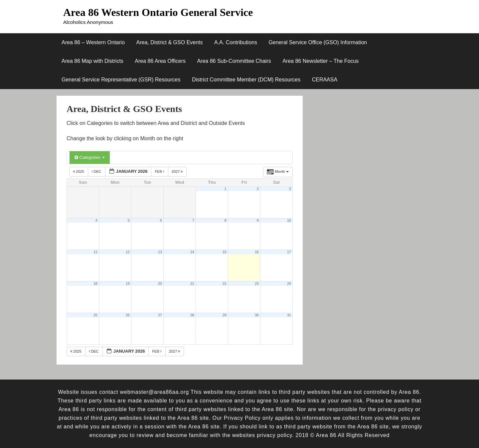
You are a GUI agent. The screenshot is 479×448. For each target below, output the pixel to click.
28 (192, 315)
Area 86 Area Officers (160, 61)
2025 (79, 171)
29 (225, 315)
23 (257, 283)
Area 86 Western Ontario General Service (158, 12)
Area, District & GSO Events (169, 42)
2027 (178, 171)
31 (289, 315)
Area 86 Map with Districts (92, 61)
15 (225, 252)
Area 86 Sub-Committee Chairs (234, 61)
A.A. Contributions (236, 42)
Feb (160, 171)
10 (289, 220)
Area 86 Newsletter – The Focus (320, 61)
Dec (97, 171)
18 (95, 283)
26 (128, 315)
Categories (90, 157)
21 (192, 283)
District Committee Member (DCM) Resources (246, 80)
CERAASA (325, 80)
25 (95, 315)
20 (160, 283)
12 (128, 252)
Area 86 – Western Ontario (93, 42)
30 (257, 315)
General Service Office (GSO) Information (318, 42)
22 (225, 283)
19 (128, 283)
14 (192, 252)
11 (95, 252)
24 (289, 283)
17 (289, 252)
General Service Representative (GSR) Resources (121, 80)
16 (257, 252)
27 (160, 315)
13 (160, 252)
